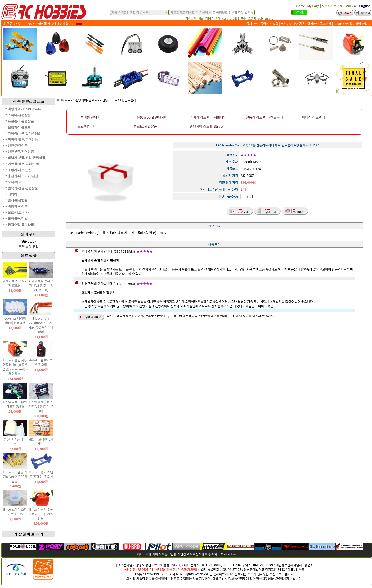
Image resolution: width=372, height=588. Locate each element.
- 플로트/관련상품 (144, 126)
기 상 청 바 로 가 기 (28, 534)
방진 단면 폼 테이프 (15, 441)
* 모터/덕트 (13, 182)
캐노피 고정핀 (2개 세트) (41, 441)
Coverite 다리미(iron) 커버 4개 (15, 320)
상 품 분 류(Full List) (29, 102)
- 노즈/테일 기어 (87, 126)
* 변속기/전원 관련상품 (22, 188)
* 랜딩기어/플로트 (18, 127)
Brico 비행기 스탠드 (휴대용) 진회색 (41, 474)
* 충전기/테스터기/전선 (22, 176)
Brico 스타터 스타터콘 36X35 (15, 511)
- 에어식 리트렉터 (312, 117)
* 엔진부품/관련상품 (20, 152)
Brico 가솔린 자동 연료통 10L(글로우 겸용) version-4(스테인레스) (15, 367)
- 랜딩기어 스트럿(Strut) (205, 126)
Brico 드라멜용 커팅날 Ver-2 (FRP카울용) (15, 476)
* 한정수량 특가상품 (20, 225)
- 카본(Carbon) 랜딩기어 (149, 117)
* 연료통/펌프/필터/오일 (22, 164)
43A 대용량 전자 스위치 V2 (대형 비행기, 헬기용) (41, 285)
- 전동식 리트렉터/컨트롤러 (118, 100)
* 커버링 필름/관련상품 (22, 140)
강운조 (309, 565)
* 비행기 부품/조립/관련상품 (25, 158)
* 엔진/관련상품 (16, 146)
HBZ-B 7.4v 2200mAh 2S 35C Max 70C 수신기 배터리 (41, 325)
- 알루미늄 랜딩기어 (89, 117)
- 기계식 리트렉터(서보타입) (208, 117)
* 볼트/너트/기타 (17, 213)
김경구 (86, 283)
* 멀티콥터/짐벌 (16, 219)
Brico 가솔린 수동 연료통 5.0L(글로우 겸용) (41, 514)
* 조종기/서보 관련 (18, 170)
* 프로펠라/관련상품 (20, 121)
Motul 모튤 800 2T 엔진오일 (41, 362)
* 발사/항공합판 (16, 200)
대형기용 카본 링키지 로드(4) (15, 283)
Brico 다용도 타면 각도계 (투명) (15, 404)
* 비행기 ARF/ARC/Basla (23, 109)
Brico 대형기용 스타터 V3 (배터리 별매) (41, 406)
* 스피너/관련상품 (18, 115)
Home (63, 100)
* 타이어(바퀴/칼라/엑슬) (23, 133)
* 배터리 (11, 194)
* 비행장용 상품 (16, 207)
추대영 (86, 251)
